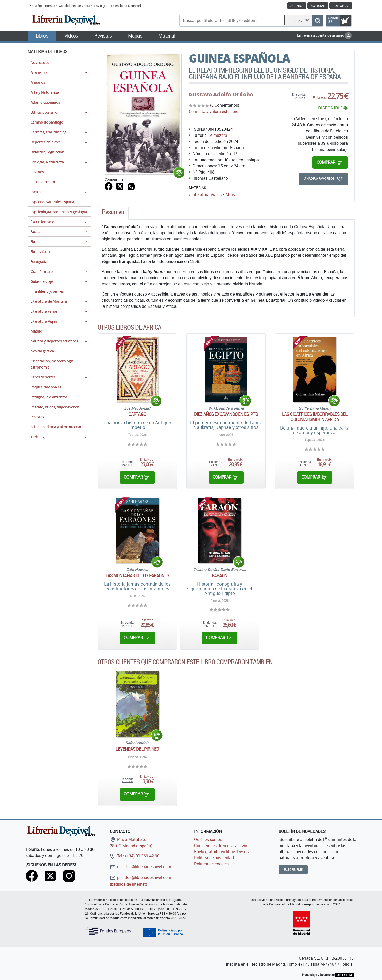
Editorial (341, 6)
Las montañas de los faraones (137, 575)
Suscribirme (293, 870)
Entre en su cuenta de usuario (324, 35)
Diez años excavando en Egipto (226, 414)
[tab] (113, 213)
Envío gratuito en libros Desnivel (117, 6)
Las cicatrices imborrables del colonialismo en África (315, 417)
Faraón (219, 575)
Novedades (40, 62)
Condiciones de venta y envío (221, 846)
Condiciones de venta (74, 6)
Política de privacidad (214, 858)
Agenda (297, 6)
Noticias (318, 6)
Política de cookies (211, 864)
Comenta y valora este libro (214, 111)
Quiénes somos (44, 6)
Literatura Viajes (207, 195)
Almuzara (218, 135)
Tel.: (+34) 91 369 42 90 (135, 856)
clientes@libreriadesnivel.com (141, 867)
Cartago (137, 414)
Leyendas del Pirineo (137, 749)
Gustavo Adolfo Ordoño (221, 94)
